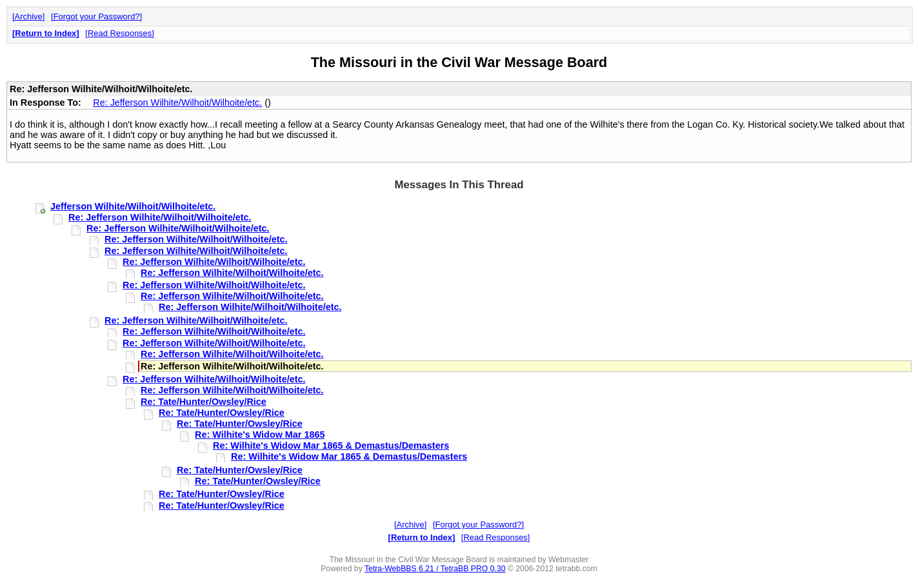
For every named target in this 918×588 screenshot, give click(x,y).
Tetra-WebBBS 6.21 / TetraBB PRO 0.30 (435, 569)
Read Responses (120, 33)
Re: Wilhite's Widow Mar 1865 (260, 435)
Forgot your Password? (97, 16)
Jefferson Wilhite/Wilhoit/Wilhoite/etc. (133, 206)
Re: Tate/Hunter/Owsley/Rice (204, 402)
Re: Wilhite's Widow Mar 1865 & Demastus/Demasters (331, 446)
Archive (29, 16)
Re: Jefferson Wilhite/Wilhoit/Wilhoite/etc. (177, 103)
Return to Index (45, 33)
